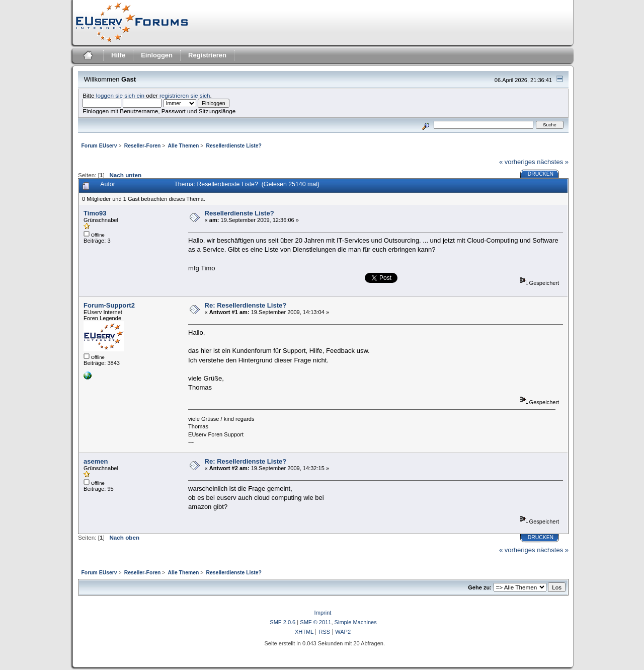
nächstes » (553, 162)
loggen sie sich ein (120, 95)
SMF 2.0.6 (283, 622)
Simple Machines (356, 622)
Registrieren (207, 55)
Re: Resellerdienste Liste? (246, 305)
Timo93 (95, 213)
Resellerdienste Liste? (239, 213)
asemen (96, 461)
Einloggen (157, 55)
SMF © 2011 (315, 622)
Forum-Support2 (109, 305)
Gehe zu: (480, 587)
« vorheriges (517, 162)
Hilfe (118, 55)
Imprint (323, 613)
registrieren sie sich (185, 95)
